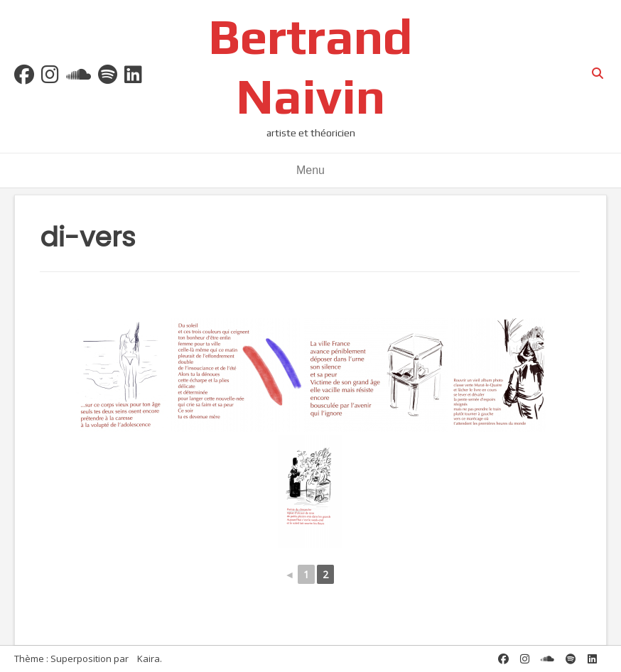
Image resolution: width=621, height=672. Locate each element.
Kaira (148, 659)
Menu (310, 170)
